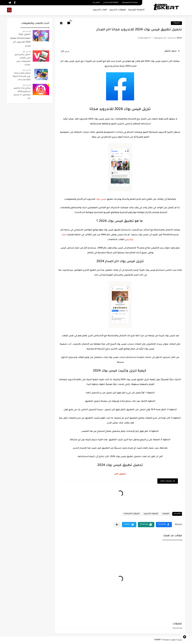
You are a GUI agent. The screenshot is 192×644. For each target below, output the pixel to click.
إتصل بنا (96, 3)
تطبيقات (176, 23)
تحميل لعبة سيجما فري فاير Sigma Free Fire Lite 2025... (22, 77)
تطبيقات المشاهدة (132, 514)
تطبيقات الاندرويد (118, 10)
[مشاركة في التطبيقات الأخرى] (117, 525)
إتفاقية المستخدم (111, 3)
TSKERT (157, 640)
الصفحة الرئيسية (136, 10)
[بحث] (9, 10)
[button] (164, 525)
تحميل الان (120, 474)
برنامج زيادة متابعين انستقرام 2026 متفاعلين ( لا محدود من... (22, 93)
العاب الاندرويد (100, 10)
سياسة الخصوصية (130, 3)
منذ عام (25, 31)
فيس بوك (101, 199)
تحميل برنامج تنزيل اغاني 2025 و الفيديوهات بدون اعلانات (22, 60)
